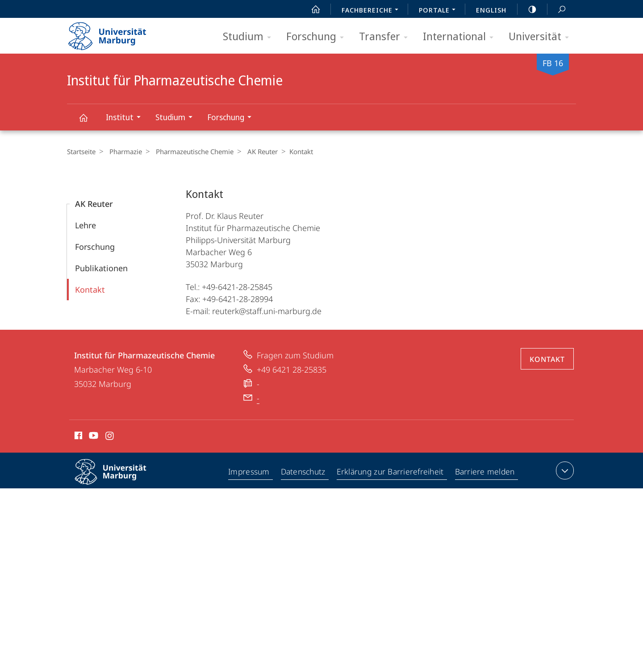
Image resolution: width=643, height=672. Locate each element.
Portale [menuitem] (440, 11)
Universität (542, 37)
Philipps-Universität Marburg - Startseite (115, 33)
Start (311, 9)
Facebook (77, 437)
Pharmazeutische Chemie (190, 151)
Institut (126, 118)
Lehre (86, 225)
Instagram (110, 437)
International (461, 37)
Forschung (318, 37)
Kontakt (90, 290)
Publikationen (101, 268)
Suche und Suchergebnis (557, 10)
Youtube (93, 437)
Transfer (386, 37)
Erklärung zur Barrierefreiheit (391, 472)
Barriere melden (485, 472)
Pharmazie (123, 151)
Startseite (81, 151)
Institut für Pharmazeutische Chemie (88, 122)
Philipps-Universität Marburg (118, 479)
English (491, 10)
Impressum (249, 472)
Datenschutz (304, 472)
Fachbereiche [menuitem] (372, 11)
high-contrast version (527, 9)
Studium (250, 37)
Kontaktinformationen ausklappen (564, 470)
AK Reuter (256, 151)
